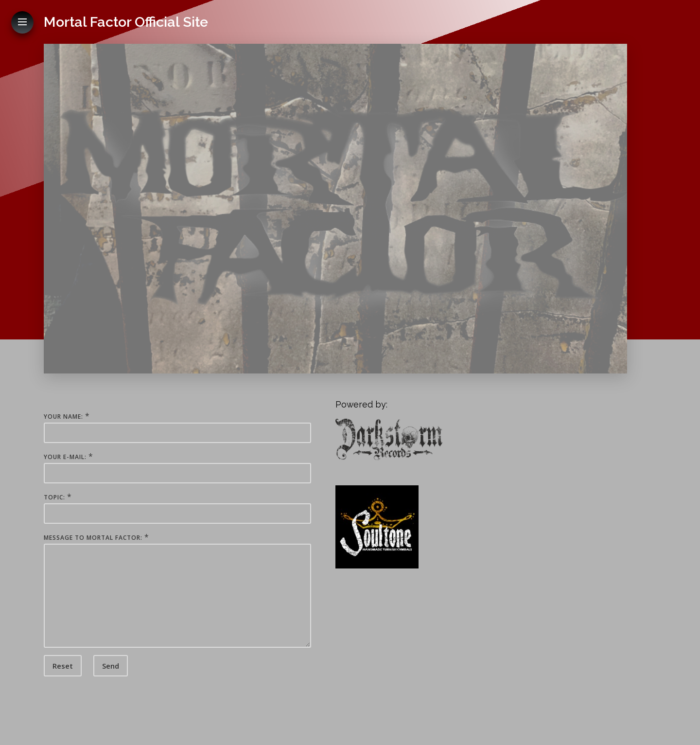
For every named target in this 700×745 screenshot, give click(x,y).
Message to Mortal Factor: (93, 538)
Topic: (54, 497)
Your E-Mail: (65, 457)
